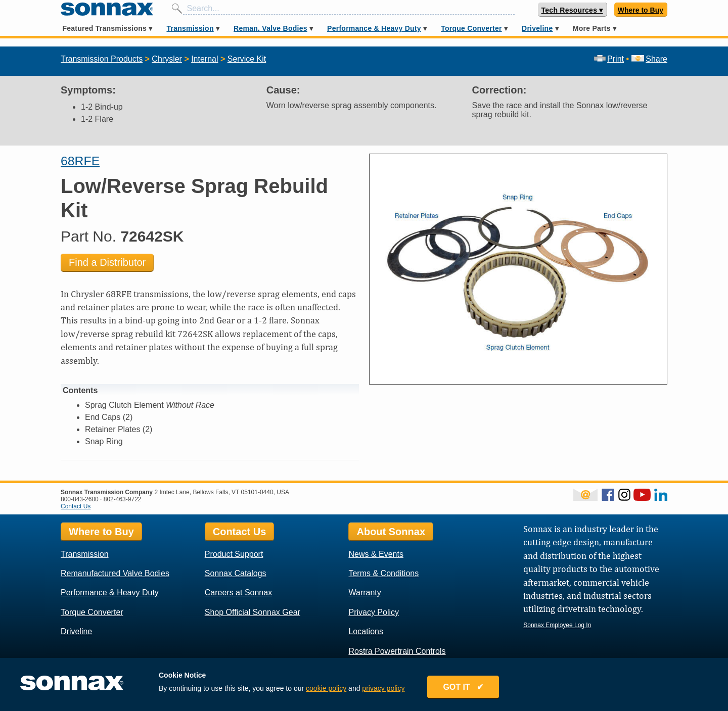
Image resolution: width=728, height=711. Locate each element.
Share (649, 59)
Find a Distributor (107, 262)
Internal (204, 59)
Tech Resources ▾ (572, 10)
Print (609, 59)
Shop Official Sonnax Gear (253, 612)
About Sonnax (391, 532)
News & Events (376, 554)
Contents (80, 390)
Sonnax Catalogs (236, 573)
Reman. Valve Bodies (270, 28)
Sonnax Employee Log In (557, 625)
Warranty (365, 592)
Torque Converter (471, 28)
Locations (366, 631)
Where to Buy (641, 10)
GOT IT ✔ (463, 687)
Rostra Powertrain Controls (397, 651)
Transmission (190, 28)
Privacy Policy (374, 612)
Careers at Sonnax (238, 592)
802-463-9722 (123, 499)
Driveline (537, 28)
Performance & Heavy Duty (374, 28)
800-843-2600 (80, 499)
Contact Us (76, 506)
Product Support (234, 554)
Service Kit (247, 59)
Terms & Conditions (383, 573)
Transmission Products (102, 59)
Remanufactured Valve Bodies (115, 573)
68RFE (80, 161)
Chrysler (167, 59)
